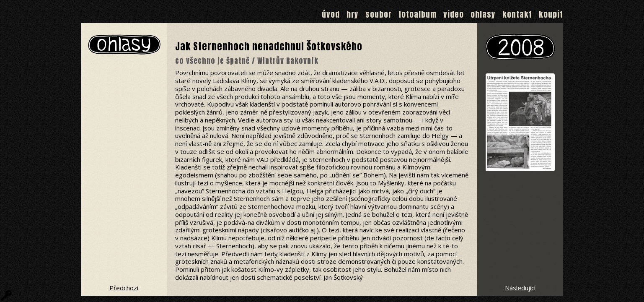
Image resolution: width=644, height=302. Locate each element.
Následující (520, 288)
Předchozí (124, 288)
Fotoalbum (418, 14)
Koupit (551, 14)
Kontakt (517, 14)
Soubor (379, 14)
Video (454, 14)
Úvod (331, 14)
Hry (353, 14)
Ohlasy (483, 14)
